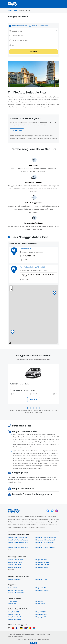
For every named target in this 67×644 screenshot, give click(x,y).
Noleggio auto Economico (16, 584)
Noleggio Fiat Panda (14, 609)
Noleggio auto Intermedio (16, 587)
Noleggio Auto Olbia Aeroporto (17, 532)
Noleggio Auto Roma (41, 554)
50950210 (26, 274)
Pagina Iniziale (12, 582)
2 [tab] (31, 402)
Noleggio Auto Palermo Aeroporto (45, 532)
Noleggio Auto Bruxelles (15, 554)
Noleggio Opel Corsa (41, 609)
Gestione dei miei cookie (15, 631)
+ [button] (11, 281)
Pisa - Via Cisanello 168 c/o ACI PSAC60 (32, 261)
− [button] (11, 284)
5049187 (25, 254)
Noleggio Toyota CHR (14, 614)
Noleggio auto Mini (40, 582)
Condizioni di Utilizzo (44, 628)
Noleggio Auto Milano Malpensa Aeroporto (44, 538)
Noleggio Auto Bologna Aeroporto (45, 534)
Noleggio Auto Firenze (15, 556)
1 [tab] (28, 402)
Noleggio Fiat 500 (13, 606)
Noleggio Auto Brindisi (41, 561)
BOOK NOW (33, 394)
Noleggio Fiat (39, 595)
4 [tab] (36, 402)
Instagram (56, 505)
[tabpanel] (33, 378)
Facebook (48, 505)
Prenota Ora (17, 125)
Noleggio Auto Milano (14, 559)
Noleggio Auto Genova (42, 556)
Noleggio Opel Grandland (16, 611)
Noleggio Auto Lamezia (42, 559)
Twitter (52, 505)
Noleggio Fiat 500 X (41, 606)
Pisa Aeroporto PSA (26, 243)
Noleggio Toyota (40, 598)
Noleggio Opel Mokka (41, 611)
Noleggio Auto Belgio (14, 574)
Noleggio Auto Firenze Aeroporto (18, 537)
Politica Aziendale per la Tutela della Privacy (22, 628)
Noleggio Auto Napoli (14, 561)
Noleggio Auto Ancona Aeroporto (18, 534)
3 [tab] (33, 402)
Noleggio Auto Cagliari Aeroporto (45, 542)
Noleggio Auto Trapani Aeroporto (18, 542)
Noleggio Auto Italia (41, 574)
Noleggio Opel (12, 598)
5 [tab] (39, 402)
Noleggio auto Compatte (42, 584)
